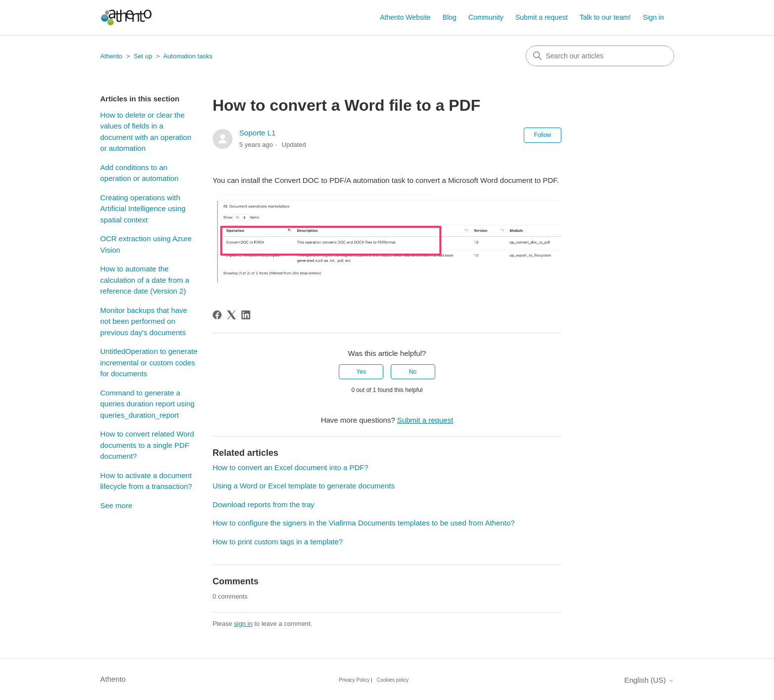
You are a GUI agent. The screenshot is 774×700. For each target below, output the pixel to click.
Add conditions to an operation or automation (139, 173)
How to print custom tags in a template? (278, 542)
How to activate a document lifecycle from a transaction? (146, 481)
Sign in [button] (654, 17)
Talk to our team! (605, 17)
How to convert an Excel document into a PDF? (291, 467)
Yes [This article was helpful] (362, 372)
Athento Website (405, 17)
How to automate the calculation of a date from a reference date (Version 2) (145, 280)
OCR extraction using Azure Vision (146, 244)
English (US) (649, 680)
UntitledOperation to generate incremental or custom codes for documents (149, 362)
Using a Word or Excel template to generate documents (304, 486)
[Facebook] (217, 315)
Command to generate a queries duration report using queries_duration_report (148, 404)
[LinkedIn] (246, 315)
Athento (112, 56)
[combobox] (600, 56)
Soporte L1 (257, 133)
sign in (243, 624)
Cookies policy (393, 680)
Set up (143, 56)
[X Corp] (231, 315)
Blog (450, 17)
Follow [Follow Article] (543, 135)
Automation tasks (188, 56)
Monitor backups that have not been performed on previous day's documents (144, 321)
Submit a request (542, 17)
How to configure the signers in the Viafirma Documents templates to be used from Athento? (364, 523)
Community (486, 17)
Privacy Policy (354, 680)
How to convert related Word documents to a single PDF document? (147, 445)
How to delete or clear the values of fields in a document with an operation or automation (146, 132)
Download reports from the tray (264, 504)
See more (116, 505)
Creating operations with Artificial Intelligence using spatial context (143, 209)
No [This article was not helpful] (413, 372)
